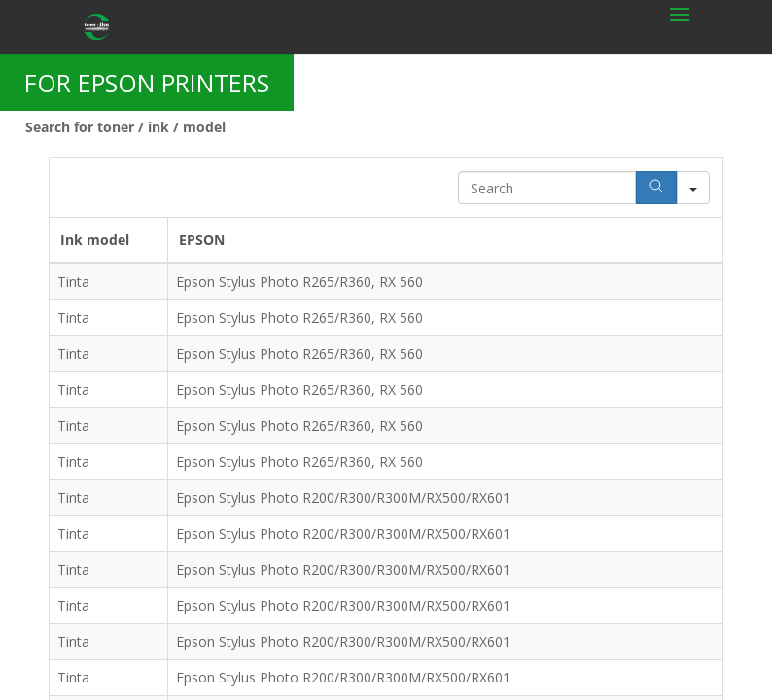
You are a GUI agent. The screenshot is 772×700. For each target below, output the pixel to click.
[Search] (656, 188)
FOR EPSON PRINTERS (147, 83)
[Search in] (693, 188)
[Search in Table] (547, 188)
